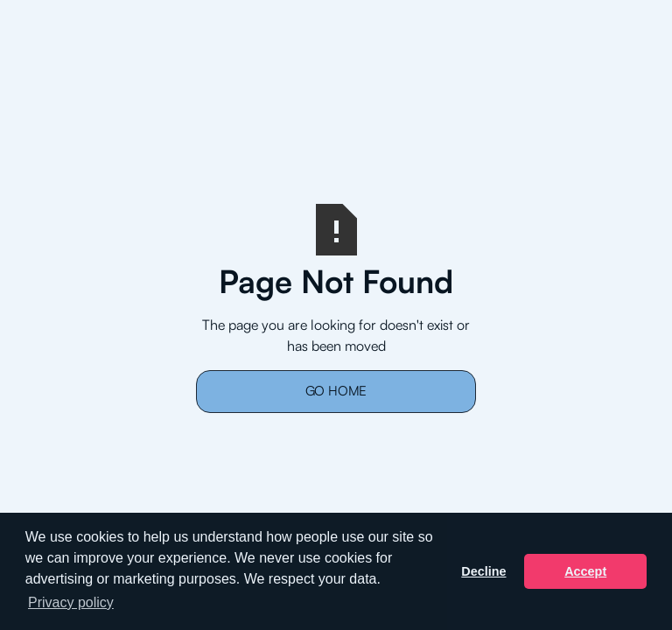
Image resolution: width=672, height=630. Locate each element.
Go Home (336, 391)
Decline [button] (483, 571)
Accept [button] (585, 571)
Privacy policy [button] (71, 602)
